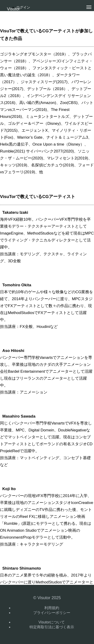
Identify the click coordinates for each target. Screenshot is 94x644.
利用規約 (52, 608)
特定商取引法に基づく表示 (52, 627)
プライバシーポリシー (52, 613)
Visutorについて (52, 622)
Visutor (13, 9)
